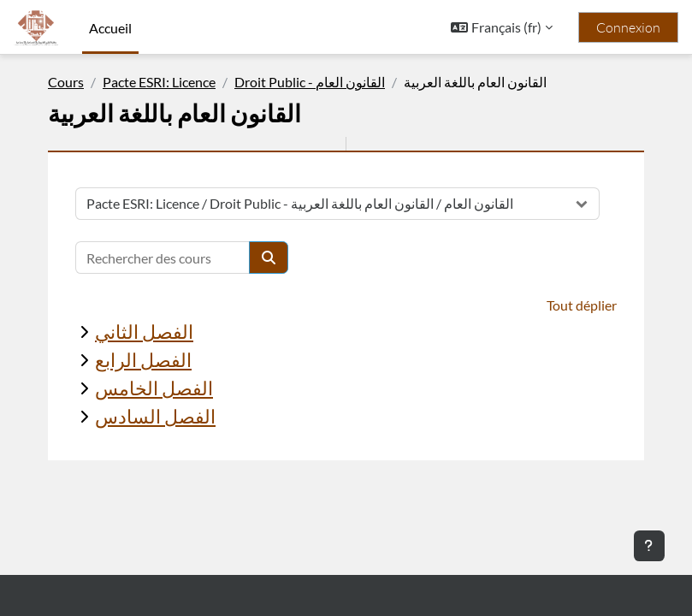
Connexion (628, 27)
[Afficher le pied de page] (649, 546)
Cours (66, 82)
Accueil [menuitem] (110, 28)
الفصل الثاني (144, 332)
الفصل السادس (155, 416)
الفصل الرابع (143, 360)
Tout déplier (582, 305)
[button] (502, 27)
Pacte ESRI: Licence (159, 82)
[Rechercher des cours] (163, 258)
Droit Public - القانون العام (310, 82)
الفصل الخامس (154, 388)
